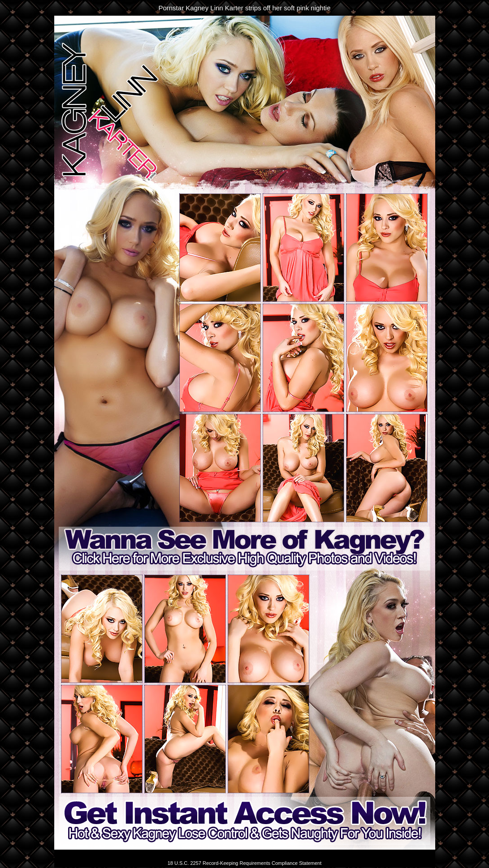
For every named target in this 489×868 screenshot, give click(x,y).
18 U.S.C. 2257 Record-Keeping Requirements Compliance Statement (245, 863)
